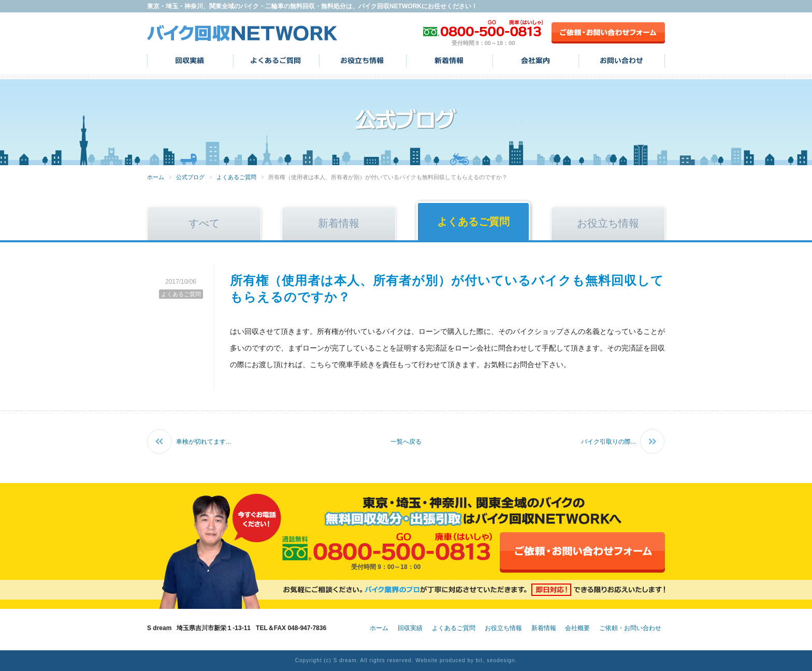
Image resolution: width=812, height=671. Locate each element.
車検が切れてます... (204, 442)
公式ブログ (190, 177)
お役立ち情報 (363, 61)
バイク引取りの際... (608, 442)
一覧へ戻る (406, 442)
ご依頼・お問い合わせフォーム (608, 33)
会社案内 (536, 61)
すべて (204, 223)
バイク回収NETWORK (242, 33)
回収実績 (190, 61)
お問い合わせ (622, 61)
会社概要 (577, 628)
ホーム (156, 177)
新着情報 (450, 61)
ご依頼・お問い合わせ (630, 628)
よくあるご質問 (276, 61)
